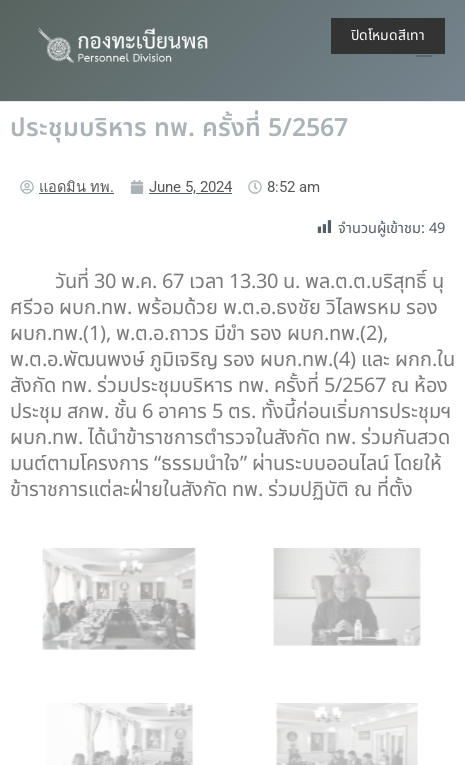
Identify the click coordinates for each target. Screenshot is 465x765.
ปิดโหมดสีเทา (388, 35)
